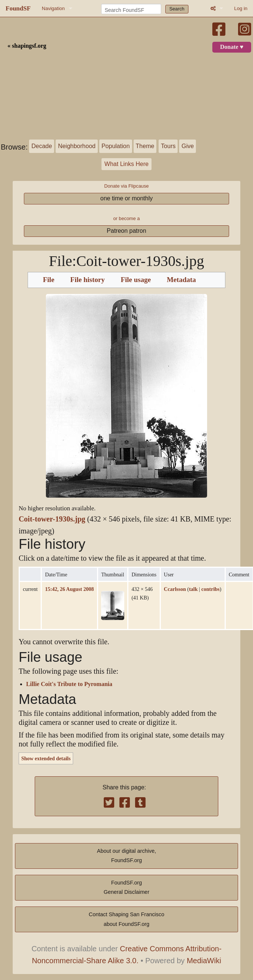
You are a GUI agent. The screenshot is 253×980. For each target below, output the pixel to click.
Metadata (181, 280)
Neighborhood (77, 146)
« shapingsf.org (27, 46)
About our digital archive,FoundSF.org (126, 856)
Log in (241, 8)
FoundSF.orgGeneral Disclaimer (126, 887)
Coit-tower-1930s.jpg (52, 519)
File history (87, 280)
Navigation (53, 8)
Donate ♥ (232, 47)
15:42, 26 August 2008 (70, 589)
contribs (211, 589)
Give (188, 146)
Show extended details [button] (46, 758)
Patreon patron (126, 231)
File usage (136, 280)
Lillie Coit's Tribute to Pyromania (69, 684)
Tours (168, 146)
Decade (42, 146)
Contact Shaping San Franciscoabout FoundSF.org (126, 919)
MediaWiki (204, 961)
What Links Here (126, 164)
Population (116, 146)
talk (193, 589)
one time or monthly (127, 198)
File (49, 280)
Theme (145, 146)
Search (177, 9)
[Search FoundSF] (131, 9)
